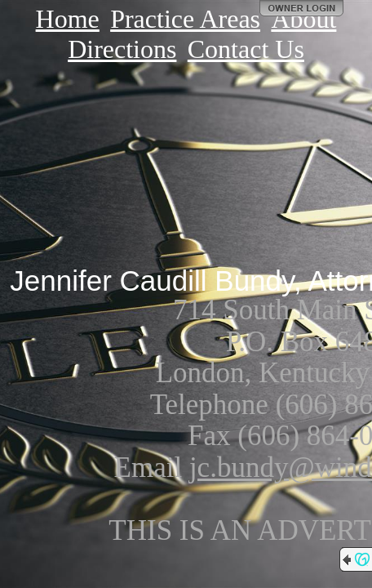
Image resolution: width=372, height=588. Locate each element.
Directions (122, 49)
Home (68, 19)
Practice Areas (185, 19)
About (303, 19)
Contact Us (246, 49)
